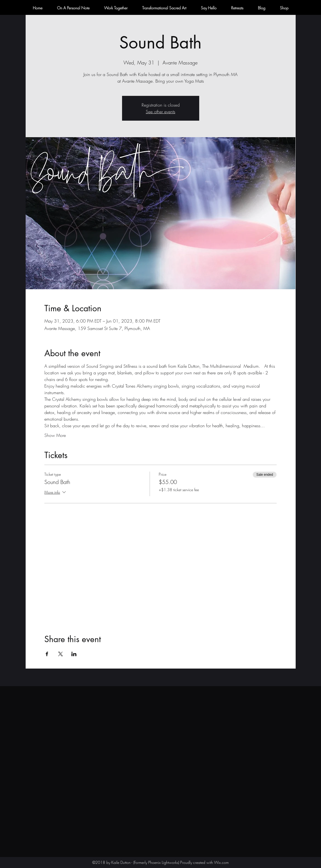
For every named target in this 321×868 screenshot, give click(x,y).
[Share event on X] (60, 654)
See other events (160, 112)
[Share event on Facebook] (47, 654)
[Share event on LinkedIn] (74, 654)
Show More (55, 435)
